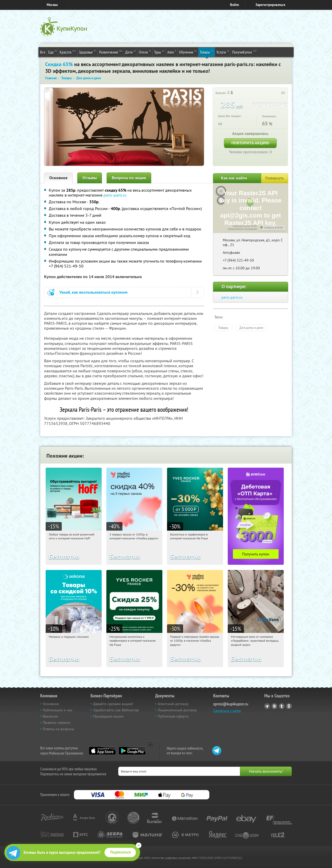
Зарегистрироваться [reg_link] (270, 5)
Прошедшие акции (108, 716)
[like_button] (278, 93)
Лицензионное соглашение (242, 229)
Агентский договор (173, 704)
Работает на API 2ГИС (245, 226)
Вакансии (50, 716)
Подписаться (120, 852)
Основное (58, 178)
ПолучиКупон (244, 52)
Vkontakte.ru (274, 706)
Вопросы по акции (129, 178)
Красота (68, 52)
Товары (207, 52)
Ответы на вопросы (58, 729)
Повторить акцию (250, 143)
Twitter (282, 706)
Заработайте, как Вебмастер (116, 710)
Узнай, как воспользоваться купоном (94, 292)
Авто (172, 52)
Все (43, 52)
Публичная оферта (173, 716)
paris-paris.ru (115, 195)
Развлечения (111, 52)
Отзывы (90, 178)
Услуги (223, 52)
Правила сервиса (57, 722)
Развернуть (275, 178)
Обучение (188, 52)
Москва (52, 5)
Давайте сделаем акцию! (113, 704)
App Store (102, 751)
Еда (53, 52)
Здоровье (88, 52)
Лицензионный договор (177, 710)
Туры (159, 52)
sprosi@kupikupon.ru (231, 704)
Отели (145, 52)
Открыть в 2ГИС (274, 228)
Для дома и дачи (251, 328)
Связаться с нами (227, 711)
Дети (131, 52)
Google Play (132, 751)
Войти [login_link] (234, 5)
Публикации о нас (58, 710)
